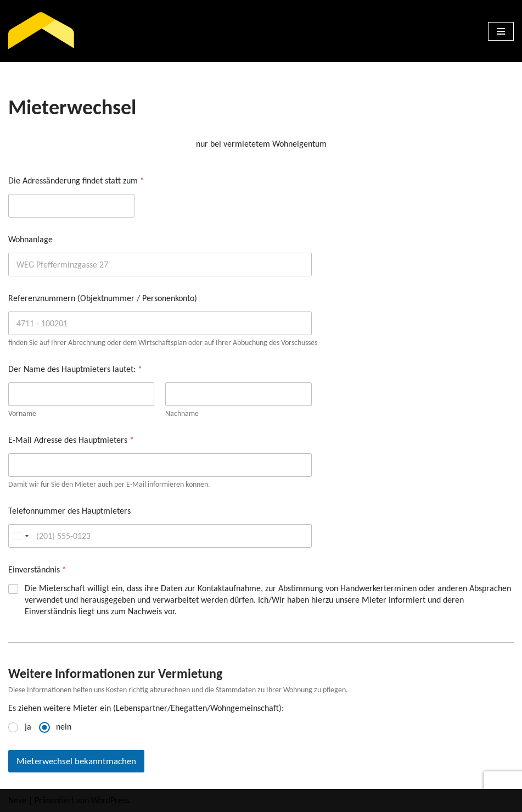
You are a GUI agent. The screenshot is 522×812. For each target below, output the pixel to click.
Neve (17, 800)
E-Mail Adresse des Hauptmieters (71, 440)
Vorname (22, 413)
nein (64, 727)
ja (28, 727)
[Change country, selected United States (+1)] (20, 536)
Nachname (182, 413)
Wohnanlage (30, 239)
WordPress (110, 800)
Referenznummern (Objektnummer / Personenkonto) (103, 298)
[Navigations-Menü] (501, 31)
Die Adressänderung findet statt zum (76, 180)
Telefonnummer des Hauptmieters (69, 511)
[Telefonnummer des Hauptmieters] (160, 536)
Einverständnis (37, 569)
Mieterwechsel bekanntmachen (76, 761)
